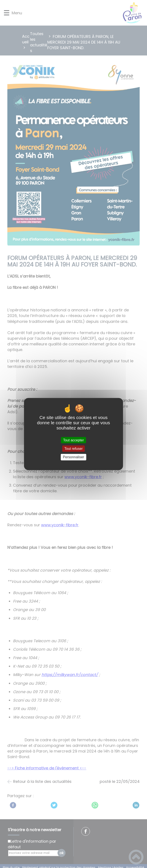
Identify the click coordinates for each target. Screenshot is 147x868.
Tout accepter (73, 440)
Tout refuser (73, 449)
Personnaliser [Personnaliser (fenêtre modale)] (73, 457)
